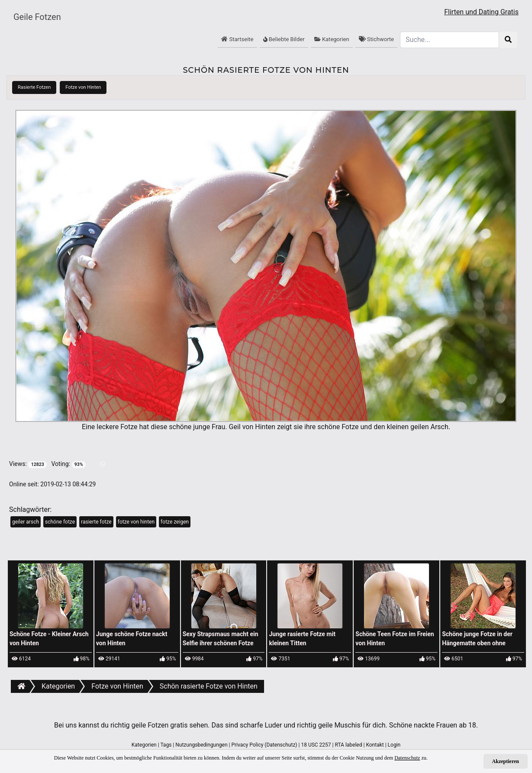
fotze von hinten (136, 522)
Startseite (237, 39)
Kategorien (332, 39)
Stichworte (376, 39)
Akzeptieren (506, 761)
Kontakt (375, 745)
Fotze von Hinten (83, 87)
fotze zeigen (175, 522)
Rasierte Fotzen (34, 87)
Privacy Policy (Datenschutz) (264, 745)
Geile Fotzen (37, 17)
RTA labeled (348, 745)
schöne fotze (60, 522)
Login (394, 745)
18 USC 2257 (316, 745)
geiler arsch (26, 522)
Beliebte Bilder (284, 39)
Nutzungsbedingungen (201, 745)
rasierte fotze (96, 522)
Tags (166, 745)
